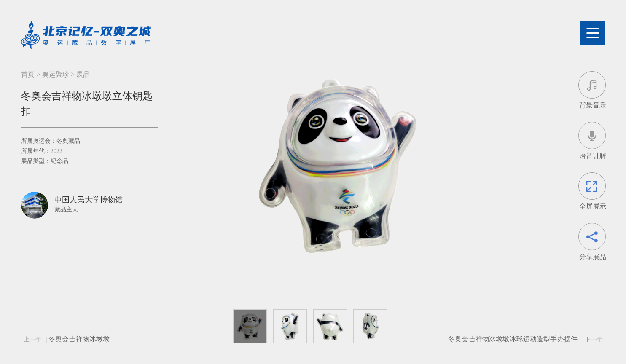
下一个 (594, 339)
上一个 (32, 339)
